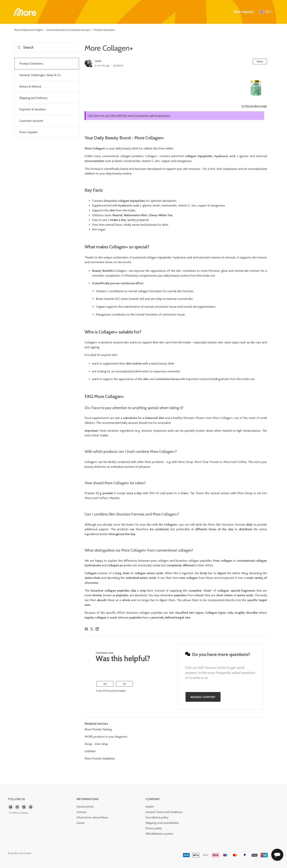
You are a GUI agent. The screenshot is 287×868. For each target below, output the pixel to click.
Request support (203, 697)
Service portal (85, 807)
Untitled (90, 751)
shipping (24, 813)
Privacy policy (154, 828)
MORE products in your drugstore (106, 737)
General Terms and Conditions (164, 812)
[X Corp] (92, 629)
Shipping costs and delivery (162, 823)
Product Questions (104, 30)
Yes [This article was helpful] (105, 684)
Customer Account (31, 121)
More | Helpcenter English (29, 30)
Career (81, 823)
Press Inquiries (29, 132)
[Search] (47, 47)
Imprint (150, 807)
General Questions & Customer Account (68, 30)
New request (244, 12)
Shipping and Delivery (33, 98)
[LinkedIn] (97, 629)
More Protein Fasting (98, 729)
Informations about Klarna (92, 818)
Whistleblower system (159, 834)
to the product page (254, 106)
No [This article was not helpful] (125, 684)
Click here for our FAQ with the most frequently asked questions (129, 115)
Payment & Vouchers (33, 109)
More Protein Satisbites (100, 758)
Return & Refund (30, 87)
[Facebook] (86, 629)
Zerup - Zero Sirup (96, 744)
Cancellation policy (157, 818)
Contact (82, 812)
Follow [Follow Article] (260, 61)
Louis (98, 61)
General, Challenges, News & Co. (40, 75)
